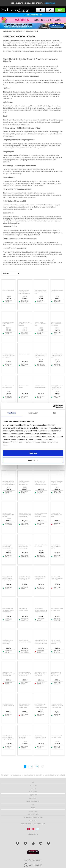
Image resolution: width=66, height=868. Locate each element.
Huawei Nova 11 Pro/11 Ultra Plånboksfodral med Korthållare (25, 324)
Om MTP (33, 805)
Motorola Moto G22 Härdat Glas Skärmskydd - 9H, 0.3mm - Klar (8, 674)
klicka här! (50, 3)
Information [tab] (33, 413)
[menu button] (40, 10)
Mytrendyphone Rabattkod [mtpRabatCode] (33, 818)
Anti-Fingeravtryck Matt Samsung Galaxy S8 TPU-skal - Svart (24, 706)
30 (37, 766)
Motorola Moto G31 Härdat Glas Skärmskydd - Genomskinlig (57, 578)
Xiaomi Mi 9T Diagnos (24, 354)
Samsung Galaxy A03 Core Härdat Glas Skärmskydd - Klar (24, 483)
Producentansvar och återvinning (33, 824)
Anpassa (33, 460)
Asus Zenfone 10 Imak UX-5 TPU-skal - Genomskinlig (8, 642)
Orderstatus (33, 795)
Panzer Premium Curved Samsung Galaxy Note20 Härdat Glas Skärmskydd (8, 483)
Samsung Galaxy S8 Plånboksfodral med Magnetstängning (56, 674)
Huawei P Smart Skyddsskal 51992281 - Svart (41, 324)
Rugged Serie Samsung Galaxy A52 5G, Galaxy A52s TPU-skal (41, 674)
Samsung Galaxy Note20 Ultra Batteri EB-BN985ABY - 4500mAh (41, 515)
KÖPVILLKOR (33, 821)
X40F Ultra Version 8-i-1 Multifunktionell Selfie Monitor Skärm (57, 483)
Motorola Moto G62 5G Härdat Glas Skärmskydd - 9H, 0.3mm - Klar (25, 674)
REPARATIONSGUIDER (33, 801)
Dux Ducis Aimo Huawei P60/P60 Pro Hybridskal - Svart (41, 292)
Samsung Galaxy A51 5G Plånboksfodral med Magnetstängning (25, 547)
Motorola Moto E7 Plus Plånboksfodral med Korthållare (40, 578)
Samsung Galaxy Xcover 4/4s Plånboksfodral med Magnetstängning (25, 515)
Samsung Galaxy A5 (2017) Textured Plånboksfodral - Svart (8, 547)
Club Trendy (33, 798)
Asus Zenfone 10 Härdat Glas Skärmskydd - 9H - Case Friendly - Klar (25, 578)
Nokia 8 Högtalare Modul (8, 290)
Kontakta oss (33, 811)
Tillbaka (6, 31)
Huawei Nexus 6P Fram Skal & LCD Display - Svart (8, 324)
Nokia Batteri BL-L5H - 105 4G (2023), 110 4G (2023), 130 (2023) (8, 610)
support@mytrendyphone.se (55, 775)
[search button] (50, 10)
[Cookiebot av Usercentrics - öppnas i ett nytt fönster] (53, 406)
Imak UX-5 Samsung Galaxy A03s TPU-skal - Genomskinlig (57, 324)
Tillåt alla (33, 453)
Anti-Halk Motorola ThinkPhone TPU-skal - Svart (57, 515)
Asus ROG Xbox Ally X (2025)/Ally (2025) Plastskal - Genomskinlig (41, 706)
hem (33, 782)
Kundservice (33, 785)
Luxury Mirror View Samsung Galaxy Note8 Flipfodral (8, 515)
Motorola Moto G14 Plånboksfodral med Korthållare (56, 642)
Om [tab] (54, 413)
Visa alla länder (33, 834)
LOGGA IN (33, 789)
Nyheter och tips (33, 814)
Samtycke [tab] (12, 413)
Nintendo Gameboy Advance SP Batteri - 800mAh (56, 547)
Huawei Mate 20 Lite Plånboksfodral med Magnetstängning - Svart (8, 737)
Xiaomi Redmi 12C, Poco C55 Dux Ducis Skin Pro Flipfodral (41, 356)
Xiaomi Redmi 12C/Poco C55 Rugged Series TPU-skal (57, 356)
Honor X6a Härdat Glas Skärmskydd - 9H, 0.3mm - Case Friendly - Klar (57, 706)
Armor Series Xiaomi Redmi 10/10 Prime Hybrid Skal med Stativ (24, 292)
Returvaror (33, 792)
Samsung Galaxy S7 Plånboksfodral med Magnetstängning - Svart (8, 578)
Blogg (33, 808)
